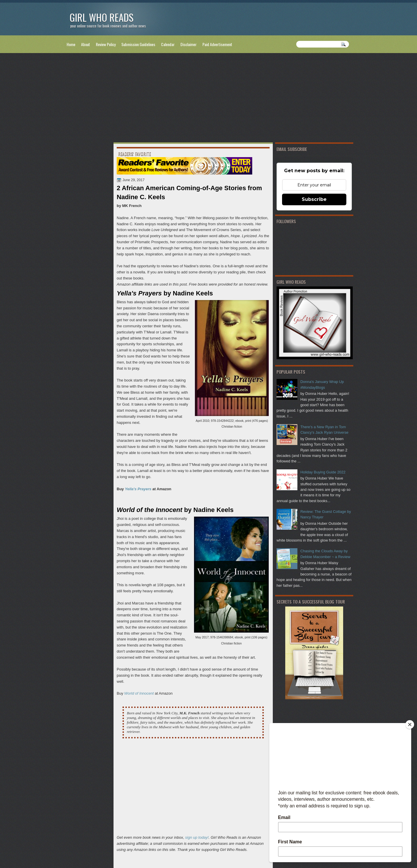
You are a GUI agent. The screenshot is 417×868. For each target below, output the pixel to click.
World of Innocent (139, 693)
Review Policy (106, 44)
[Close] (410, 724)
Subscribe (314, 199)
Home (71, 44)
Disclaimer (189, 44)
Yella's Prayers (138, 489)
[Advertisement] (209, 99)
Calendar (168, 44)
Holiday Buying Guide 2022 (323, 472)
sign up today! (197, 837)
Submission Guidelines (138, 44)
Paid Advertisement (217, 44)
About (86, 44)
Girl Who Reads (101, 17)
